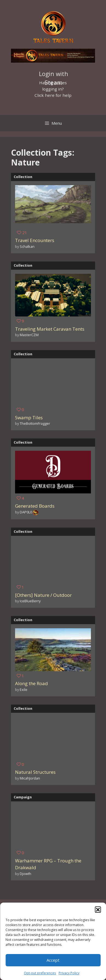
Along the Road (31, 683)
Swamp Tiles (29, 418)
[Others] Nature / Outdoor (43, 595)
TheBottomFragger (35, 423)
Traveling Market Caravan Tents (50, 329)
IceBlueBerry (30, 601)
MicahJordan (30, 778)
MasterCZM (29, 335)
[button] (98, 909)
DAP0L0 (26, 512)
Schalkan (27, 246)
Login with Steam (54, 74)
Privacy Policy (69, 973)
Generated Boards (35, 506)
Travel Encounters (35, 240)
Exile (24, 690)
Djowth (25, 874)
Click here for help (53, 95)
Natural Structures (35, 772)
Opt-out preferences (40, 973)
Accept (53, 960)
